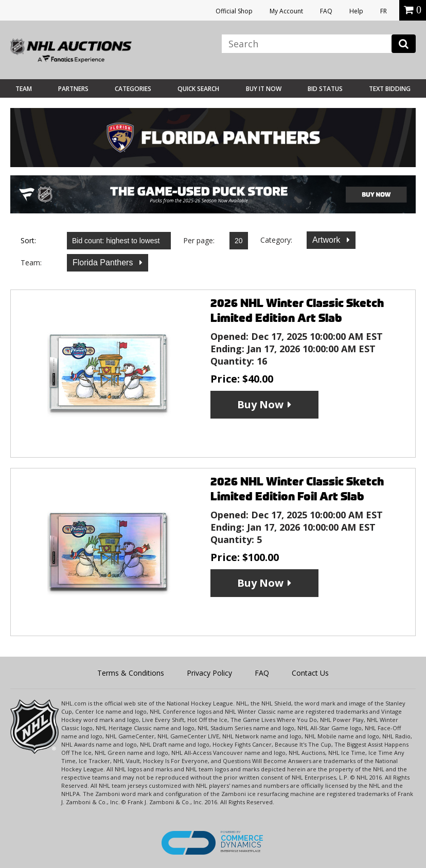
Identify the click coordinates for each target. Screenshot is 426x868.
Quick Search (198, 89)
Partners (73, 89)
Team (24, 89)
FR (384, 11)
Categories (133, 89)
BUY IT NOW (264, 89)
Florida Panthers (104, 263)
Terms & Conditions (131, 673)
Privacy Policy (209, 673)
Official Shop (234, 11)
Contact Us (310, 673)
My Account (286, 11)
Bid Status (325, 89)
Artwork (327, 240)
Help (356, 11)
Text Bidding (390, 89)
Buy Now (260, 404)
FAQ (326, 11)
